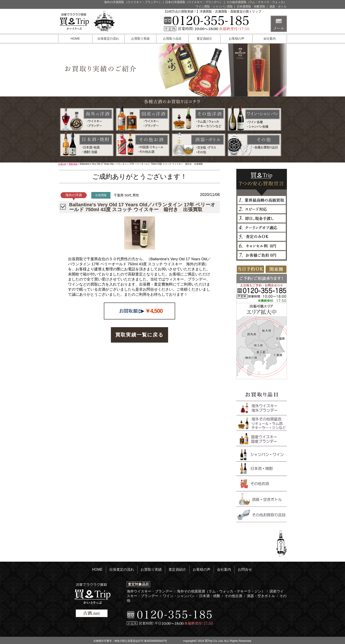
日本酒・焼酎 (210, 596)
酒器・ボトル (278, 6)
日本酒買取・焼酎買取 (251, 6)
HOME (75, 39)
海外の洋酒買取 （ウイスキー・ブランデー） (133, 2)
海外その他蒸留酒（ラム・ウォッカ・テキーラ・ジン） (221, 591)
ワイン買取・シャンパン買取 (215, 6)
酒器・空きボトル (261, 596)
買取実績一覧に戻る (139, 335)
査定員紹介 (204, 39)
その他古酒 (234, 596)
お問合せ (245, 569)
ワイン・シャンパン (179, 596)
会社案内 (270, 39)
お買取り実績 (140, 39)
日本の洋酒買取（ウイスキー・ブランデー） (194, 2)
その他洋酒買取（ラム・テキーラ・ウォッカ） (256, 2)
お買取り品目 (172, 39)
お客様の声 (237, 39)
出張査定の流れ (108, 39)
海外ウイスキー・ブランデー (150, 591)
